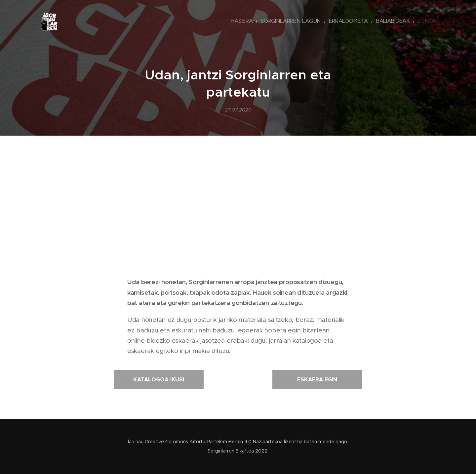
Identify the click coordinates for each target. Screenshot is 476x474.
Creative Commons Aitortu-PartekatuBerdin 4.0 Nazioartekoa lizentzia (224, 442)
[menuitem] (269, 22)
